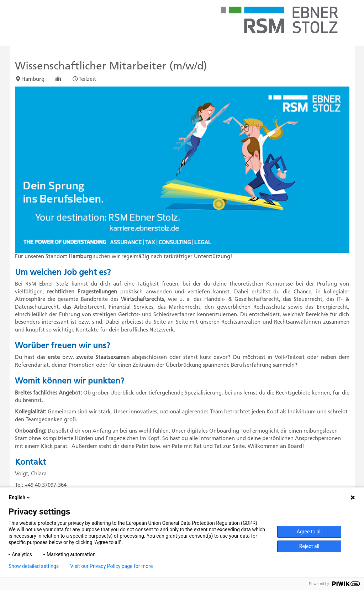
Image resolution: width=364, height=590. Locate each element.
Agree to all (309, 532)
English (20, 497)
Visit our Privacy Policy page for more (111, 566)
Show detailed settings (34, 566)
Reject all (309, 546)
